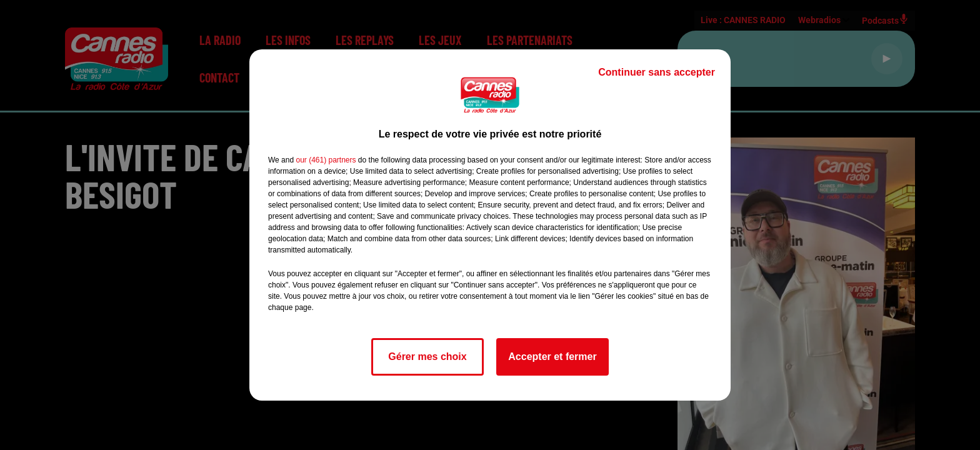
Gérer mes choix (427, 357)
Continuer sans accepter (657, 72)
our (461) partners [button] (326, 160)
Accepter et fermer (552, 357)
